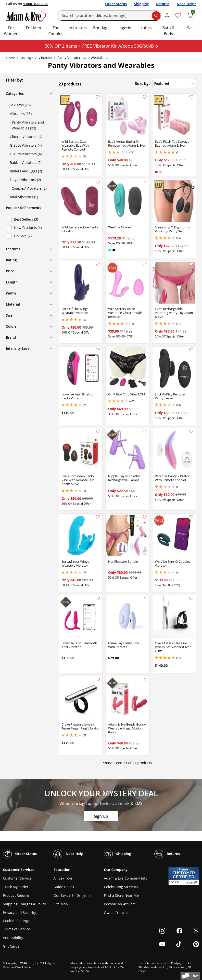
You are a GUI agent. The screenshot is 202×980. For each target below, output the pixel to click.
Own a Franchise (118, 913)
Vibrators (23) (21, 114)
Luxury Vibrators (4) (26, 154)
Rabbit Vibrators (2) (26, 162)
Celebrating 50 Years (121, 887)
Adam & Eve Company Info (126, 878)
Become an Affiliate (120, 904)
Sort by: (142, 84)
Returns (163, 4)
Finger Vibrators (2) (25, 180)
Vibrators (79, 28)
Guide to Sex (64, 887)
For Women (11, 31)
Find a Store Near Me (121, 895)
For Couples (56, 31)
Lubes (146, 28)
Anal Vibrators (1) (24, 197)
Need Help (68, 854)
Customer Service (17, 878)
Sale (191, 28)
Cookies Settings (16, 921)
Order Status (116, 4)
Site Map (61, 904)
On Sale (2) (23, 236)
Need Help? (186, 4)
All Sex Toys (63, 878)
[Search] (109, 16)
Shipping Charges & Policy (24, 904)
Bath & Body (169, 31)
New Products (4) (28, 228)
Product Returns (16, 895)
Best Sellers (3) (26, 219)
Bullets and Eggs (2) (26, 171)
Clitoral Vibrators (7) (26, 137)
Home (10, 58)
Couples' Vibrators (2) (29, 188)
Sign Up (101, 816)
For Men (34, 28)
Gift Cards (11, 946)
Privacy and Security (19, 913)
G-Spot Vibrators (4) (26, 145)
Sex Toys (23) (20, 105)
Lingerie (124, 28)
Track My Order (16, 887)
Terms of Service (17, 929)
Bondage (101, 28)
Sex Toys (27, 58)
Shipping (141, 4)
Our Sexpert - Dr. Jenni (72, 895)
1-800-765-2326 (36, 4)
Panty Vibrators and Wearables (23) (28, 125)
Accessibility (13, 938)
